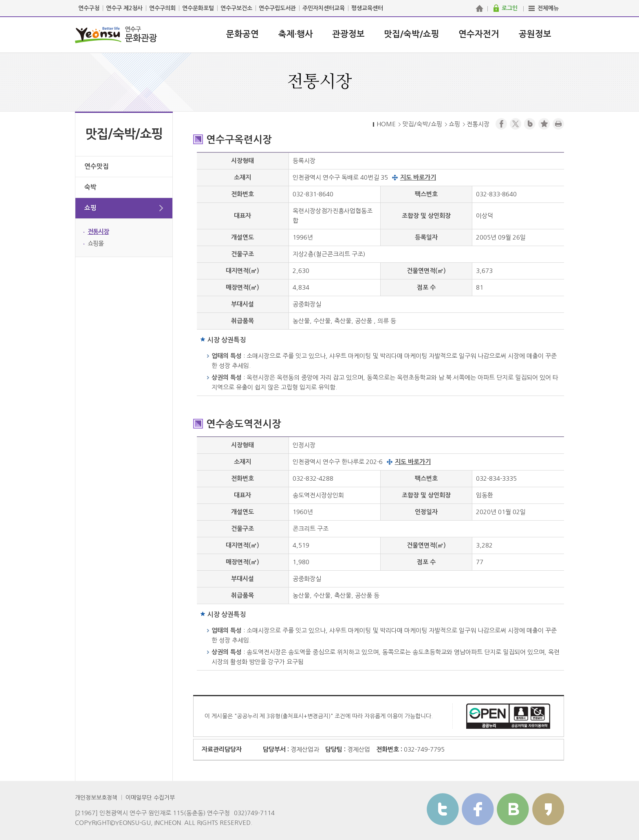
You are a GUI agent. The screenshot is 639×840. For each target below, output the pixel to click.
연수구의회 (162, 8)
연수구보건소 (236, 8)
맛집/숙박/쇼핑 (412, 34)
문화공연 (242, 34)
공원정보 (535, 34)
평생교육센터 (367, 8)
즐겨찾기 (544, 124)
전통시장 (98, 232)
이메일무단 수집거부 (150, 798)
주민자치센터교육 (324, 8)
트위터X (516, 124)
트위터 (443, 809)
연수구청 (89, 8)
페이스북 (501, 124)
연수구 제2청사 (124, 8)
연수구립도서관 (277, 8)
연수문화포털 (198, 8)
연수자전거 (479, 34)
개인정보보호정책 (96, 798)
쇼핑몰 (96, 243)
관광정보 (348, 34)
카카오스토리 (548, 809)
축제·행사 (296, 34)
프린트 (558, 124)
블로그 (530, 124)
